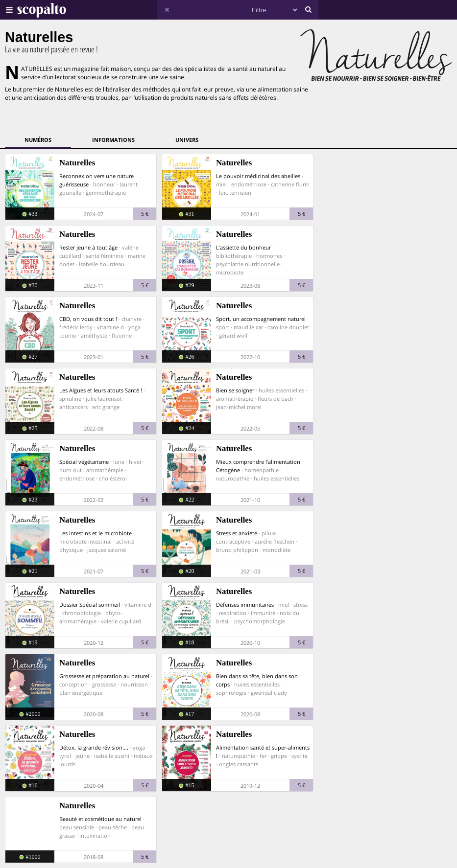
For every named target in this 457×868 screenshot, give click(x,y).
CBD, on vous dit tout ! (88, 319)
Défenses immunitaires (245, 605)
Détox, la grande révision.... (94, 747)
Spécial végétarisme (84, 462)
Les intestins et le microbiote (96, 533)
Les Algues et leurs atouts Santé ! (101, 390)
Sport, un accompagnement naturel (261, 319)
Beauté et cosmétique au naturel (100, 819)
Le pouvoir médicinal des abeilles (258, 176)
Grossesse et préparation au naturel (104, 676)
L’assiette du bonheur (243, 247)
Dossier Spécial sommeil (90, 605)
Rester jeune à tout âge (88, 247)
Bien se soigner (235, 390)
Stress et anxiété (237, 533)
